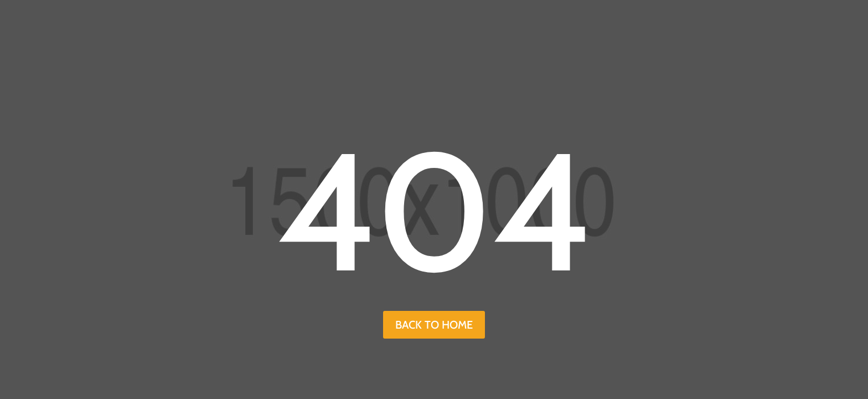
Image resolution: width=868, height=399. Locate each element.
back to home (434, 325)
